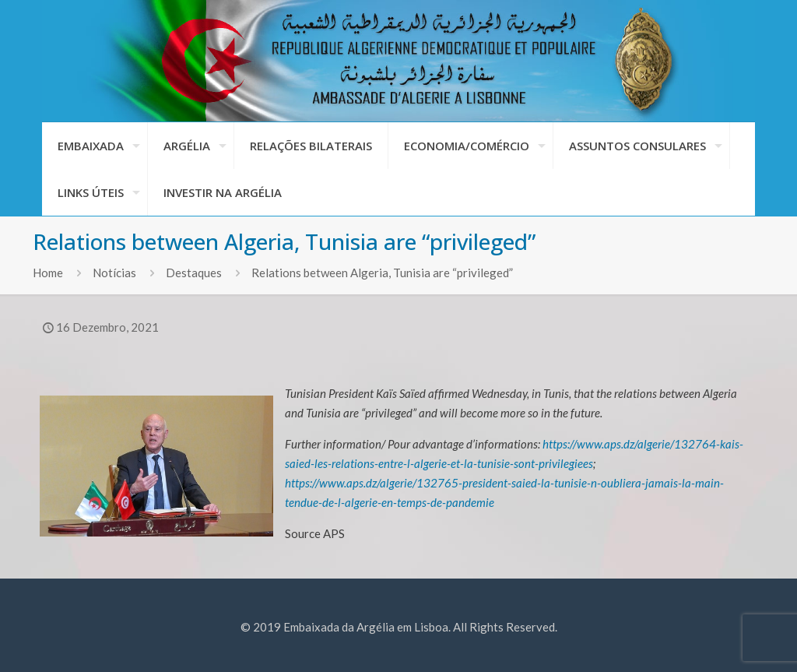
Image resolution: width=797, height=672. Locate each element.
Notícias (114, 273)
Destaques (194, 273)
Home (48, 273)
